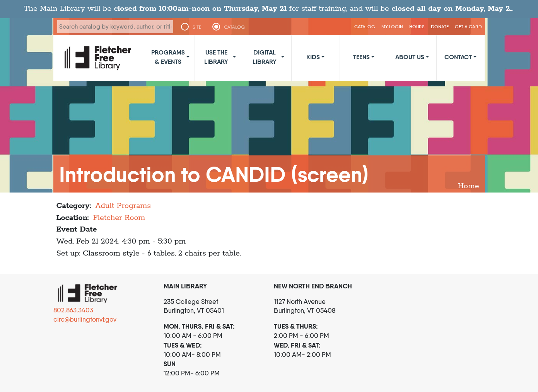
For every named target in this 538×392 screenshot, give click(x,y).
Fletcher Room (119, 218)
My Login (392, 26)
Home (469, 186)
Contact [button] (458, 57)
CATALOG (234, 27)
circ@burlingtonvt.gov (85, 319)
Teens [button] (361, 57)
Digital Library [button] (265, 57)
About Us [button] (410, 57)
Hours (417, 26)
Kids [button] (313, 57)
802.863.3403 (73, 310)
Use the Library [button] (216, 57)
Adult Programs (123, 206)
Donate (440, 26)
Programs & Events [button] (168, 57)
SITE (197, 27)
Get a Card (468, 26)
